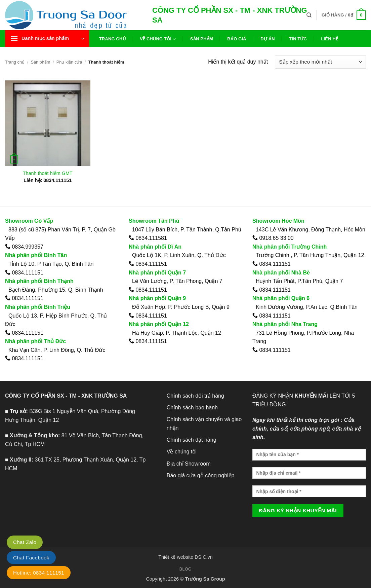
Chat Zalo (25, 542)
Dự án (268, 39)
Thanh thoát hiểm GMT (48, 173)
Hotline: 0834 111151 (39, 573)
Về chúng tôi (158, 39)
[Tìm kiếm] (309, 15)
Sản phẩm (202, 39)
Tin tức (298, 39)
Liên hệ (329, 39)
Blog (185, 569)
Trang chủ (112, 39)
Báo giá (237, 39)
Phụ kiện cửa (69, 62)
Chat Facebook (31, 558)
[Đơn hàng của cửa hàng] (320, 62)
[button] (344, 15)
